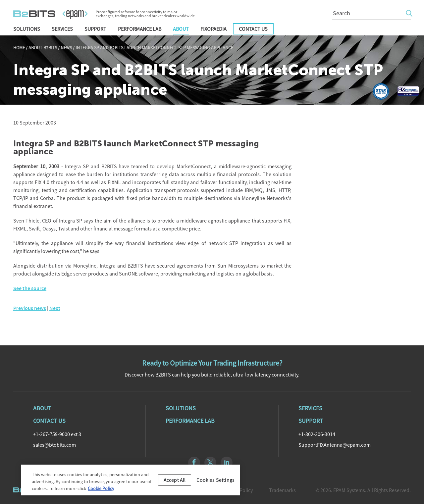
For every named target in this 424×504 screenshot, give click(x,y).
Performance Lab (140, 29)
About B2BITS (43, 48)
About (181, 29)
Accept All (175, 481)
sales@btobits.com (54, 445)
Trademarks (282, 490)
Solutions (27, 29)
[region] (131, 482)
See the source (30, 288)
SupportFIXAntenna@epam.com (335, 445)
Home (19, 48)
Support (95, 29)
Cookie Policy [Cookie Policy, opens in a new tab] (101, 490)
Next (55, 308)
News (66, 48)
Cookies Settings (215, 481)
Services (62, 29)
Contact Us (253, 29)
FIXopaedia (213, 29)
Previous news (30, 308)
